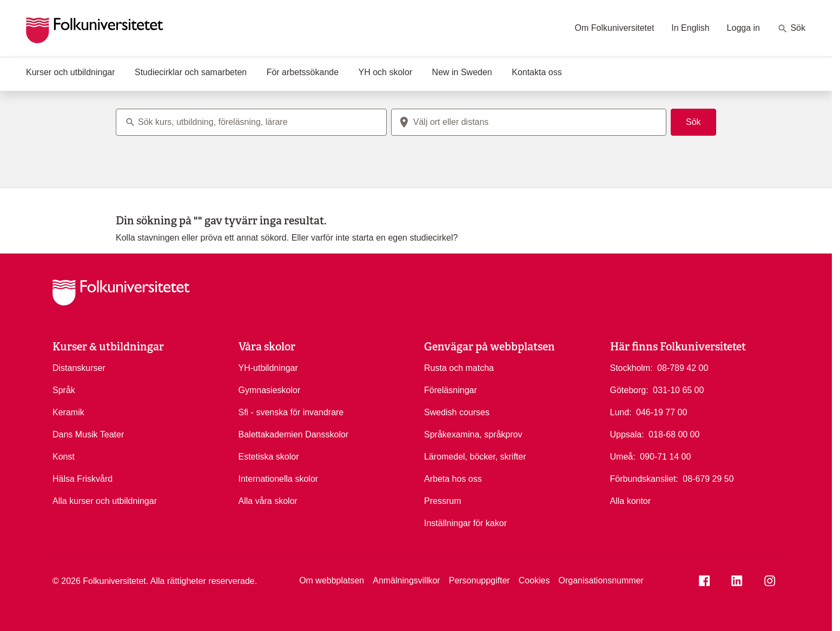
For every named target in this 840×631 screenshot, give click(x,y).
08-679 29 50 (708, 478)
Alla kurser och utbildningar (105, 501)
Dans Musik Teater (88, 434)
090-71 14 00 (665, 456)
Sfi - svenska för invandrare (291, 412)
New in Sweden (462, 72)
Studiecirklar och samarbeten (191, 72)
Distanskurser (79, 368)
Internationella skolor (279, 479)
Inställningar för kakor (465, 523)
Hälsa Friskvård (82, 479)
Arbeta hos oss (453, 479)
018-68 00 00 (674, 434)
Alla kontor (631, 501)
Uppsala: (627, 434)
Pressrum (442, 501)
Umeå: (623, 457)
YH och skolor (386, 72)
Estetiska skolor (269, 457)
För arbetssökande (303, 72)
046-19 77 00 (662, 411)
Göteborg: (629, 390)
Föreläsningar (451, 390)
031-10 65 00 (678, 389)
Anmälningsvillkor (406, 580)
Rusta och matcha (459, 368)
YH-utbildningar (268, 368)
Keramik (68, 412)
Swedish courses (457, 412)
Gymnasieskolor (270, 390)
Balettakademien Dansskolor (294, 434)
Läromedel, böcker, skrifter (475, 457)
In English (690, 28)
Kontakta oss (537, 72)
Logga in (743, 28)
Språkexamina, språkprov (473, 434)
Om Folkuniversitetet (615, 28)
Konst (64, 457)
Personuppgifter (479, 580)
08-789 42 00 (683, 367)
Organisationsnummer (601, 580)
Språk (64, 390)
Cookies (534, 580)
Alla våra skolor (268, 501)
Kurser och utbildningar (71, 72)
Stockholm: (631, 368)
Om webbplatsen (332, 580)
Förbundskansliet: (644, 479)
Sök (791, 29)
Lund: (621, 412)
